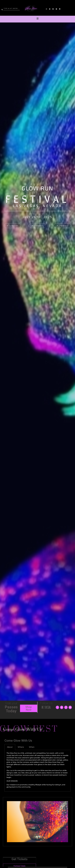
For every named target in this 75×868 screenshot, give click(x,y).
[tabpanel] (37, 771)
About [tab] (10, 747)
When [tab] (32, 747)
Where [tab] (21, 747)
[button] (37, 19)
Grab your (11, 703)
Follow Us (46, 703)
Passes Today (11, 709)
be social (46, 707)
